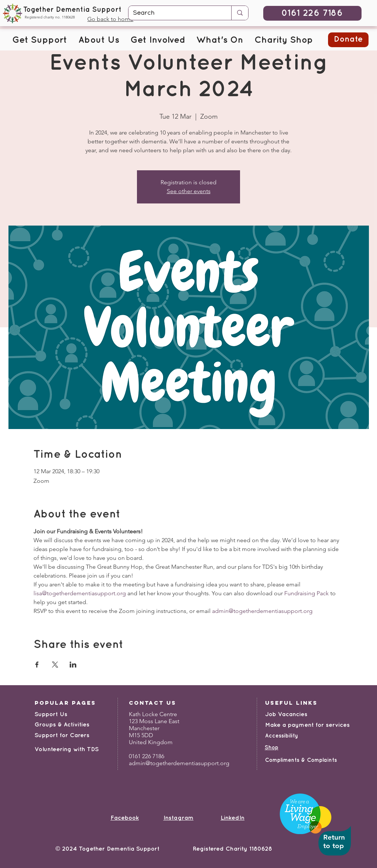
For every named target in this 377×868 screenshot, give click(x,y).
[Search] (174, 13)
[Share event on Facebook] (37, 665)
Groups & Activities (62, 725)
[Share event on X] (55, 665)
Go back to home (110, 19)
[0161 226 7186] (312, 13)
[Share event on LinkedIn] (73, 665)
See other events (189, 191)
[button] (40, 41)
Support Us (51, 714)
